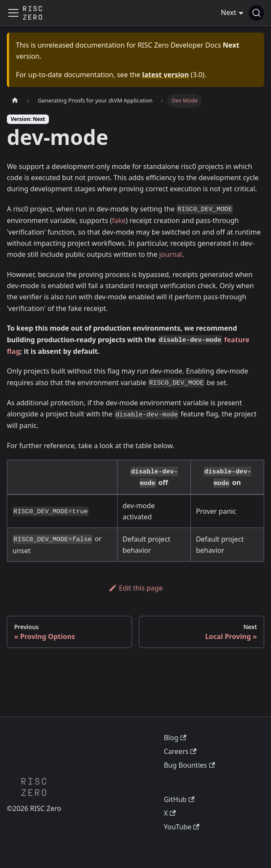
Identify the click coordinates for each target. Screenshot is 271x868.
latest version (165, 75)
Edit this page (136, 588)
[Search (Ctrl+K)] (256, 13)
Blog (175, 738)
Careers (180, 751)
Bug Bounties (189, 765)
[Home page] (15, 101)
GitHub (179, 799)
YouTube (182, 827)
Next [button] (229, 12)
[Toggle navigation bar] (13, 13)
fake (119, 220)
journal (170, 254)
